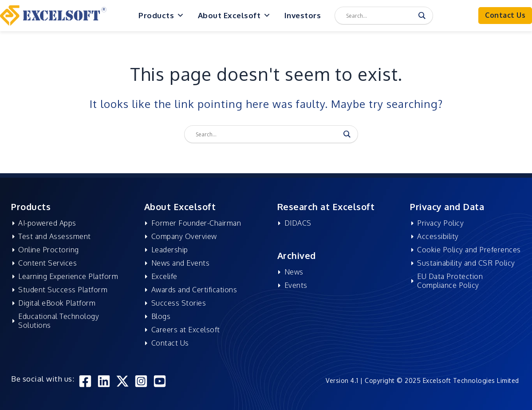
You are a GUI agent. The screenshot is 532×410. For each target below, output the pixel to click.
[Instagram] (141, 381)
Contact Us (169, 343)
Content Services (47, 263)
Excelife (163, 276)
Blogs (160, 316)
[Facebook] (85, 381)
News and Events (179, 263)
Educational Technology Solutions (58, 321)
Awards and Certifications (193, 290)
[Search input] (380, 16)
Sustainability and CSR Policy (465, 263)
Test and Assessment (54, 236)
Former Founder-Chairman (195, 223)
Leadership (168, 250)
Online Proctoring (48, 250)
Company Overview (183, 236)
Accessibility (437, 236)
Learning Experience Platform (67, 276)
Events (295, 285)
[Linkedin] (104, 381)
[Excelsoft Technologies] (53, 15)
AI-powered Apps (46, 223)
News (293, 272)
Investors (303, 15)
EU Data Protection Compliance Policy (449, 281)
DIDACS (297, 223)
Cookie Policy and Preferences (468, 250)
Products (162, 16)
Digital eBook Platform (56, 303)
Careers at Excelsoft (184, 330)
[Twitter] (122, 381)
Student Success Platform (62, 290)
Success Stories (177, 303)
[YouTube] (160, 381)
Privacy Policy (439, 223)
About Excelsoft (234, 16)
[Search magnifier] (422, 16)
